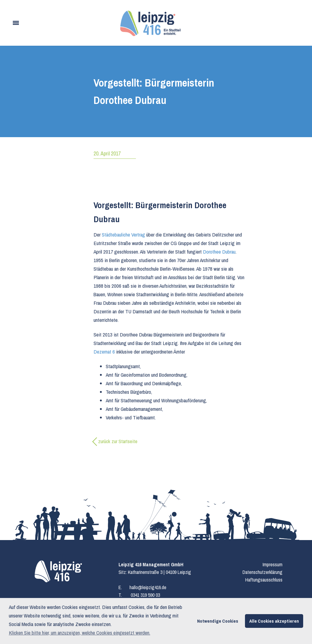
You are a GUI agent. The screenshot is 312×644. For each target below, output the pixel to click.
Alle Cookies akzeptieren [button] (274, 621)
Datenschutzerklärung (262, 572)
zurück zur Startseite (118, 441)
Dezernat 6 (104, 352)
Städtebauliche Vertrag (123, 235)
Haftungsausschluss (264, 580)
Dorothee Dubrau (219, 252)
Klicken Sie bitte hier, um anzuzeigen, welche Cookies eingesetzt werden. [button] (80, 633)
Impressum (273, 564)
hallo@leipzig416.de (148, 587)
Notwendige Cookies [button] (218, 621)
